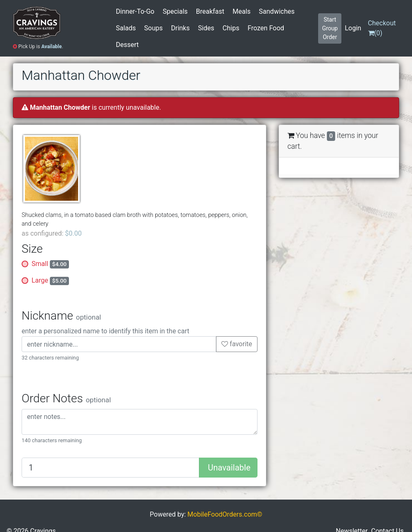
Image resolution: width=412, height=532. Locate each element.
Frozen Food (266, 28)
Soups (153, 28)
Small (50, 264)
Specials (175, 11)
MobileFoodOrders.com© (225, 514)
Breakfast (210, 11)
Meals (242, 11)
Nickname (61, 316)
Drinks (180, 28)
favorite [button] (237, 344)
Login (353, 28)
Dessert (127, 45)
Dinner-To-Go (135, 11)
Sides (206, 28)
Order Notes (66, 398)
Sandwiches (277, 11)
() (382, 28)
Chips (231, 28)
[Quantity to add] (110, 468)
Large (50, 281)
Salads (126, 28)
